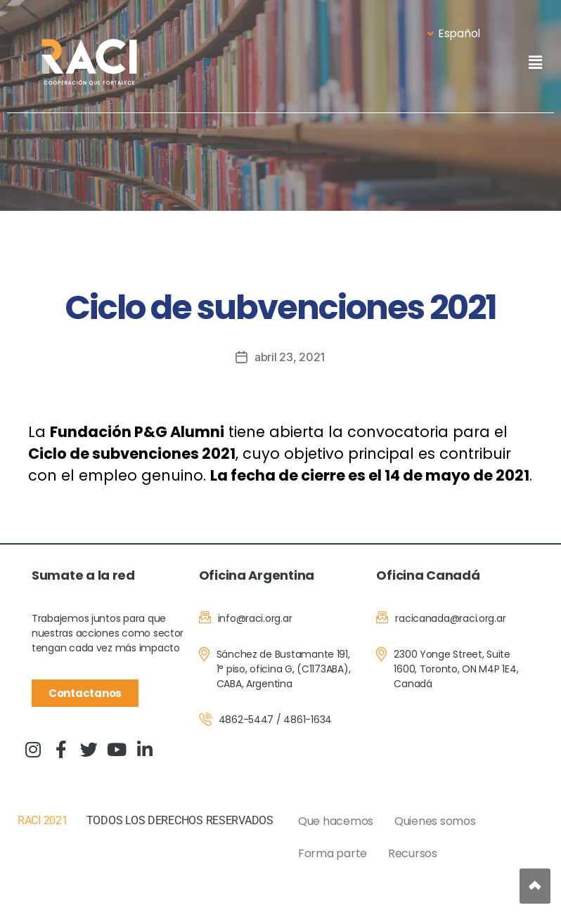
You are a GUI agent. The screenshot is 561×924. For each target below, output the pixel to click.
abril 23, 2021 (290, 357)
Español (454, 33)
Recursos (413, 853)
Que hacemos (336, 821)
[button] (535, 62)
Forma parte (333, 853)
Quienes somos (435, 821)
